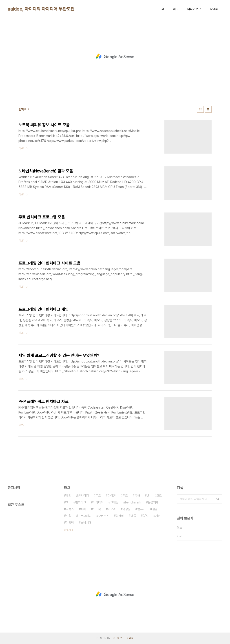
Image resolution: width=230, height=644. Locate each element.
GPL (146, 516)
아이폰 (112, 496)
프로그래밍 (85, 516)
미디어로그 (194, 9)
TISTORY (116, 638)
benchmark (133, 502)
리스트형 (208, 109)
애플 (133, 516)
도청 (69, 516)
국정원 (126, 509)
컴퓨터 (141, 509)
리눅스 (70, 509)
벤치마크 (81, 502)
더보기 (67, 530)
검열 (155, 509)
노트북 (97, 509)
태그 (176, 9)
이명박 (70, 523)
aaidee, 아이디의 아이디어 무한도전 (41, 9)
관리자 (130, 638)
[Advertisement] (115, 56)
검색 (218, 499)
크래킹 (114, 502)
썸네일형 (200, 109)
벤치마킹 (83, 496)
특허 (137, 496)
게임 (158, 516)
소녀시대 (86, 523)
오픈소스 (104, 516)
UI (148, 496)
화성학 (120, 516)
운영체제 (153, 502)
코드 (159, 496)
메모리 (112, 509)
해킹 (69, 496)
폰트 (125, 496)
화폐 (83, 509)
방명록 (214, 9)
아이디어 (98, 502)
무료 (98, 496)
